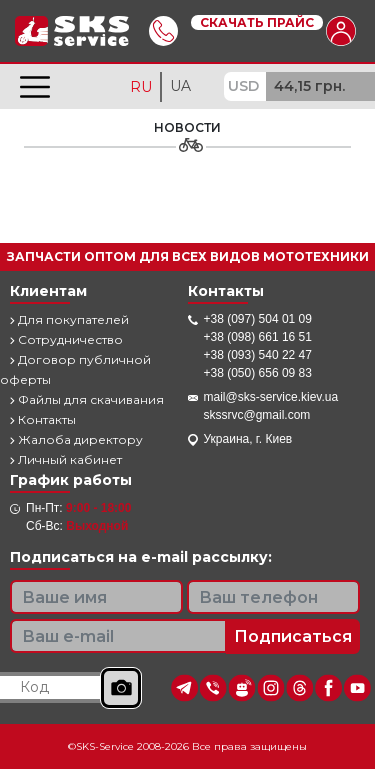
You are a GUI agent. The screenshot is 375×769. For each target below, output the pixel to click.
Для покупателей (69, 319)
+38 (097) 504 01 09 (258, 319)
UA (180, 86)
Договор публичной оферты (75, 369)
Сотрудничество (66, 339)
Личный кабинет (66, 459)
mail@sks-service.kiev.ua (271, 397)
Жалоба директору (76, 439)
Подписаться (293, 636)
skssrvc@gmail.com (257, 415)
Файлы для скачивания (87, 399)
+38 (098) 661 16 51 (258, 337)
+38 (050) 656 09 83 (258, 373)
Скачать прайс (257, 22)
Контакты (43, 419)
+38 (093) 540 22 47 (258, 355)
